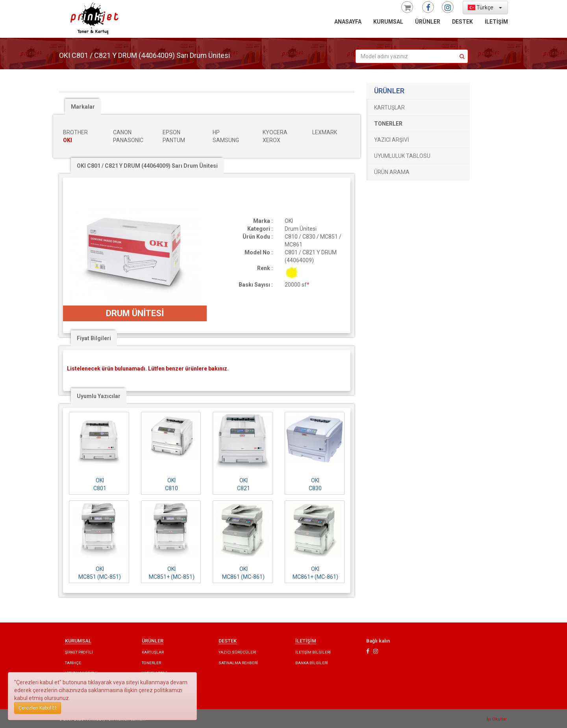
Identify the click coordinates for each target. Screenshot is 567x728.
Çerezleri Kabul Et (38, 708)
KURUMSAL (388, 22)
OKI (68, 140)
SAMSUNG (226, 140)
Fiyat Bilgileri (94, 338)
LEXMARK (325, 132)
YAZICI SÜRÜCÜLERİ (237, 652)
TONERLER (388, 124)
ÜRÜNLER (428, 22)
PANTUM (174, 140)
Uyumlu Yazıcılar (99, 396)
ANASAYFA (348, 22)
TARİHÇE (73, 663)
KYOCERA (275, 132)
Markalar (83, 107)
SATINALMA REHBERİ (238, 663)
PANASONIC (128, 140)
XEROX (271, 140)
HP (216, 132)
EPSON (171, 132)
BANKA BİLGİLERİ (312, 663)
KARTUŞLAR (389, 107)
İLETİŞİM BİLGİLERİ (313, 652)
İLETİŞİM (496, 22)
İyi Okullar (497, 719)
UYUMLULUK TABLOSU (402, 156)
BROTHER (75, 132)
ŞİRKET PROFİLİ (79, 652)
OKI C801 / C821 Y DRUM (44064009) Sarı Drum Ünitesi (147, 166)
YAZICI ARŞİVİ (392, 140)
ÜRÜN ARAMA (392, 172)
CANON (122, 132)
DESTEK (462, 22)
